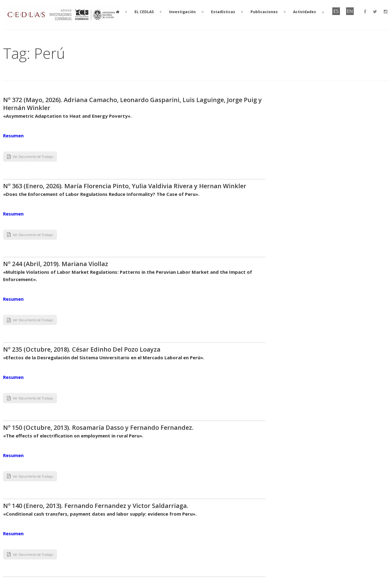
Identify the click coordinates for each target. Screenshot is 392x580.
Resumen (13, 135)
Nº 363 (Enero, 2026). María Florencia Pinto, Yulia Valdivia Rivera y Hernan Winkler (125, 186)
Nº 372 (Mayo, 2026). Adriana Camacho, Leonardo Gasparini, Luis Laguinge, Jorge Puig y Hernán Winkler (132, 104)
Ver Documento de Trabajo (30, 156)
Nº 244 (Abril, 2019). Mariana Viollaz (56, 264)
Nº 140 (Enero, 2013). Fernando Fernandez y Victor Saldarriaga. (96, 506)
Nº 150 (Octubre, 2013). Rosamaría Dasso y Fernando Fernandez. (98, 427)
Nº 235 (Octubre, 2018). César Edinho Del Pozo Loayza (82, 349)
